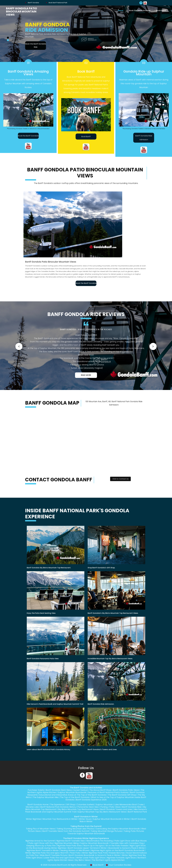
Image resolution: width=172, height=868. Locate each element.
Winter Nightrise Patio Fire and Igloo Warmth (47, 853)
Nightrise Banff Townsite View (71, 841)
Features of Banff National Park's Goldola (108, 792)
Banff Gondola (32, 3)
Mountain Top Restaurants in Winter (60, 819)
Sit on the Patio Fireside (117, 846)
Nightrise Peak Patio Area (69, 846)
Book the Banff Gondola (140, 10)
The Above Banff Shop (100, 790)
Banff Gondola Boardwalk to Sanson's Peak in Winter (94, 855)
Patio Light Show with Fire (41, 843)
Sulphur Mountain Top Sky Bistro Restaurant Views (102, 812)
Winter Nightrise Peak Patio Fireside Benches (103, 853)
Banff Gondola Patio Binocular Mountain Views (21, 12)
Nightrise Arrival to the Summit (40, 841)
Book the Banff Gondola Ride (36, 45)
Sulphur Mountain (104, 804)
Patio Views (115, 807)
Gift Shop (71, 804)
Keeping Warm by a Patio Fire (41, 846)
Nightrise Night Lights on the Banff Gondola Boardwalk (118, 850)
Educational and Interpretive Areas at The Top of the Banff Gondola (73, 795)
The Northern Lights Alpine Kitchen (108, 860)
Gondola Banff (55, 865)
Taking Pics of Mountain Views (40, 829)
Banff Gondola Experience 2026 (91, 800)
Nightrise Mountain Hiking (67, 843)
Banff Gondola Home (38, 804)
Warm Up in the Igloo (94, 846)
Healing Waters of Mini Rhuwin (75, 850)
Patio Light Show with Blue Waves (131, 841)
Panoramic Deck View (88, 807)
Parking (104, 807)
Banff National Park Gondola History (58, 807)
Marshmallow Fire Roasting (100, 841)
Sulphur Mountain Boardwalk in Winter (111, 819)
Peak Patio (75, 853)
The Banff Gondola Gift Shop (122, 795)
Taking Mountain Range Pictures (106, 831)
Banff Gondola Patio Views (126, 790)
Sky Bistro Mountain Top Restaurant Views (78, 809)
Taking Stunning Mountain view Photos (75, 829)
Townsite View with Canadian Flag (127, 843)
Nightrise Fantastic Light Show (121, 858)
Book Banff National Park (57, 3)
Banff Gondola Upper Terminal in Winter (87, 848)
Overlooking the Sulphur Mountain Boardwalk (118, 829)
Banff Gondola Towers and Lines (116, 809)
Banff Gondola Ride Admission (144, 138)
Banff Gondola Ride (132, 807)
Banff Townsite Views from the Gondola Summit (66, 831)
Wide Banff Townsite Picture (53, 855)
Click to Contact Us (120, 479)
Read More (86, 375)
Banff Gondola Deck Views (59, 790)
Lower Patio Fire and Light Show (59, 858)
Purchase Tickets (36, 790)
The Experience (57, 804)
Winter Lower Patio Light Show (91, 858)
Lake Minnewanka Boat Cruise (129, 804)
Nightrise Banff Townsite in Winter (43, 850)
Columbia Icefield (85, 804)
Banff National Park (137, 812)
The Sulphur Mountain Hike (46, 797)
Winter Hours (85, 819)
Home (121, 10)
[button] (19, 346)
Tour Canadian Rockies (120, 865)
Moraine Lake (32, 807)
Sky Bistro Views (82, 860)
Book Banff (161, 10)
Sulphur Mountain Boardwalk (72, 792)
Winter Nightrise (33, 819)
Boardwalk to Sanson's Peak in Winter (127, 848)
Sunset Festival (81, 790)
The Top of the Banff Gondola (75, 797)
